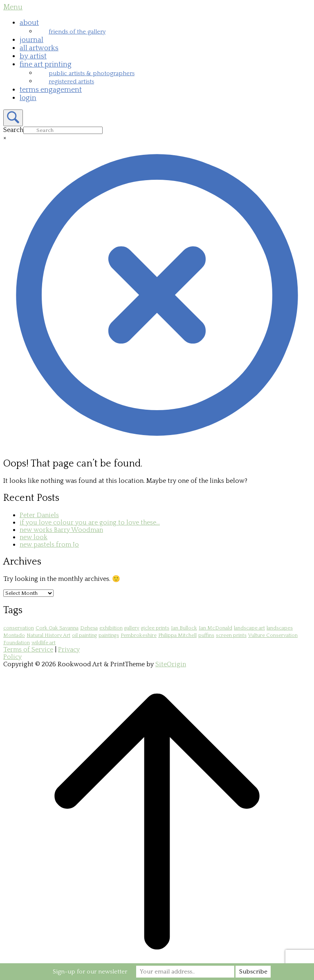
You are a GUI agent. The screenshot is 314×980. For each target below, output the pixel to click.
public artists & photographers (92, 73)
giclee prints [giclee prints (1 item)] (155, 628)
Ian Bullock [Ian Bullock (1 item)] (184, 628)
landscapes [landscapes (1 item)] (280, 628)
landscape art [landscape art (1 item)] (249, 628)
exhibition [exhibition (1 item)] (111, 628)
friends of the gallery (77, 32)
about (29, 23)
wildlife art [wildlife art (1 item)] (44, 643)
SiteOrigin (171, 664)
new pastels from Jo (49, 545)
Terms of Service (28, 650)
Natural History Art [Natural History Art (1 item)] (48, 635)
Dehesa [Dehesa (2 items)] (89, 628)
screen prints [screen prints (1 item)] (231, 635)
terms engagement (51, 90)
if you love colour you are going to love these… (90, 522)
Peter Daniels (39, 515)
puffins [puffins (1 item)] (206, 635)
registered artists (71, 81)
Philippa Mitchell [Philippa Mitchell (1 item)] (177, 635)
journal (31, 40)
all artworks (39, 48)
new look (34, 537)
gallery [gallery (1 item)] (132, 628)
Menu (13, 7)
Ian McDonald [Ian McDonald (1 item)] (215, 628)
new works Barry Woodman (61, 530)
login (28, 98)
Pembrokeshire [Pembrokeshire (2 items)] (139, 635)
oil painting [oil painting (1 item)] (84, 635)
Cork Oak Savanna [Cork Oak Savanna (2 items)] (57, 628)
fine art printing (46, 65)
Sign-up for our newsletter (90, 972)
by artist (33, 56)
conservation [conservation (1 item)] (19, 628)
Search (13, 130)
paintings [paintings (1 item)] (109, 635)
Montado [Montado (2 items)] (14, 635)
